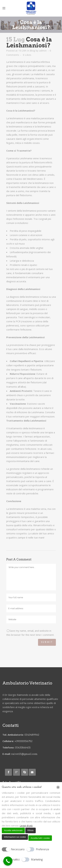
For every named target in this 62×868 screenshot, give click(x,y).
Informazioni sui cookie (15, 837)
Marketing (37, 859)
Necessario (18, 849)
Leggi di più (26, 826)
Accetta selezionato (13, 830)
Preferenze (42, 849)
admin (43, 51)
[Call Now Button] (8, 861)
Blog (32, 51)
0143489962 (32, 735)
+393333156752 (24, 741)
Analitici (15, 859)
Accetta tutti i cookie (40, 838)
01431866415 (23, 748)
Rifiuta (31, 830)
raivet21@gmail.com (24, 754)
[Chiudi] (58, 787)
